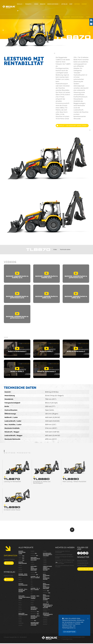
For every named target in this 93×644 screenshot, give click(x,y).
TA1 (32, 581)
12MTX (22, 559)
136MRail (45, 621)
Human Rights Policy (67, 640)
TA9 (32, 595)
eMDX (34, 621)
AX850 (32, 563)
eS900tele (35, 556)
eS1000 (34, 554)
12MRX (22, 561)
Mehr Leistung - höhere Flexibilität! (74, 482)
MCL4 (20, 603)
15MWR (20, 573)
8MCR (20, 580)
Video (55, 250)
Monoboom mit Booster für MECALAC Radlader (64, 558)
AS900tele (21, 624)
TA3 (32, 585)
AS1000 (20, 626)
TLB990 (45, 565)
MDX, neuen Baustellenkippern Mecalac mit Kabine (65, 567)
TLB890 (45, 563)
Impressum (58, 638)
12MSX (22, 556)
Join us (58, 640)
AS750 (20, 620)
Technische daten (65, 250)
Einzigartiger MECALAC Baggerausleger (65, 561)
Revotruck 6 (35, 612)
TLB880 (45, 561)
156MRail (45, 623)
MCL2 (20, 601)
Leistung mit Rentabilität (12, 482)
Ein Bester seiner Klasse (12, 510)
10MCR (20, 582)
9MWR (20, 568)
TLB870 (45, 559)
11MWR (20, 570)
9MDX (32, 606)
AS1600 (33, 552)
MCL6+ (20, 610)
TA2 (32, 583)
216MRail (45, 625)
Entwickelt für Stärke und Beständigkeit (42, 483)
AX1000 (33, 565)
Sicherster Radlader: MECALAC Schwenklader (63, 552)
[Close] (88, 618)
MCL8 (20, 612)
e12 (19, 595)
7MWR (20, 566)
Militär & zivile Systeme (46, 611)
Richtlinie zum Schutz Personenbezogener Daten (73, 638)
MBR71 (45, 573)
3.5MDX (33, 601)
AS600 (20, 617)
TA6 (32, 592)
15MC (20, 588)
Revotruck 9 (35, 614)
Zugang (9, 564)
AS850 (20, 622)
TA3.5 (32, 587)
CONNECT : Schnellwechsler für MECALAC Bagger (64, 563)
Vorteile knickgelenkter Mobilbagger (64, 555)
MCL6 (20, 608)
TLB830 (45, 552)
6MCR (20, 578)
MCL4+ (20, 606)
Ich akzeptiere (69, 632)
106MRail (45, 618)
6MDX (32, 603)
